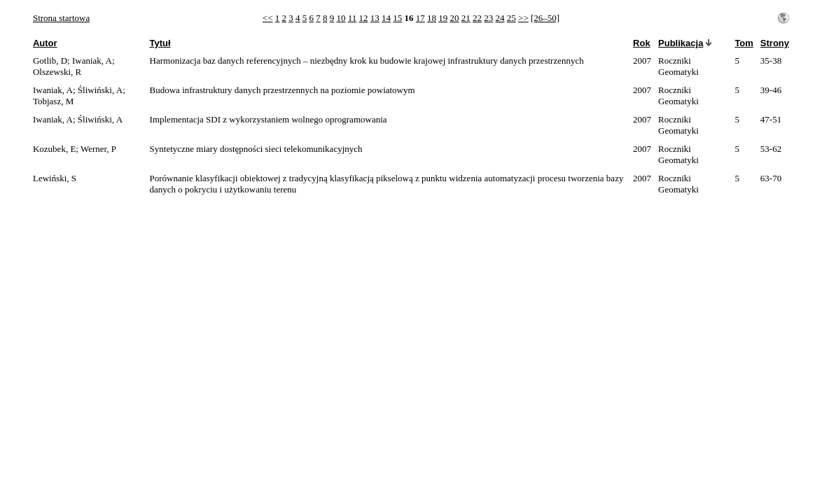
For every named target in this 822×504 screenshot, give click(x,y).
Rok (642, 43)
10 (341, 18)
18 (432, 18)
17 (420, 18)
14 (386, 18)
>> (523, 18)
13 (375, 18)
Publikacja (681, 43)
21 (466, 18)
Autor (45, 43)
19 (443, 18)
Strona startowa (61, 18)
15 (397, 18)
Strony (775, 43)
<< (268, 18)
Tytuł (160, 43)
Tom (744, 43)
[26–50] (545, 18)
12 (364, 18)
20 (455, 18)
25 (511, 18)
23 (488, 18)
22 (477, 18)
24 (500, 18)
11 (353, 18)
